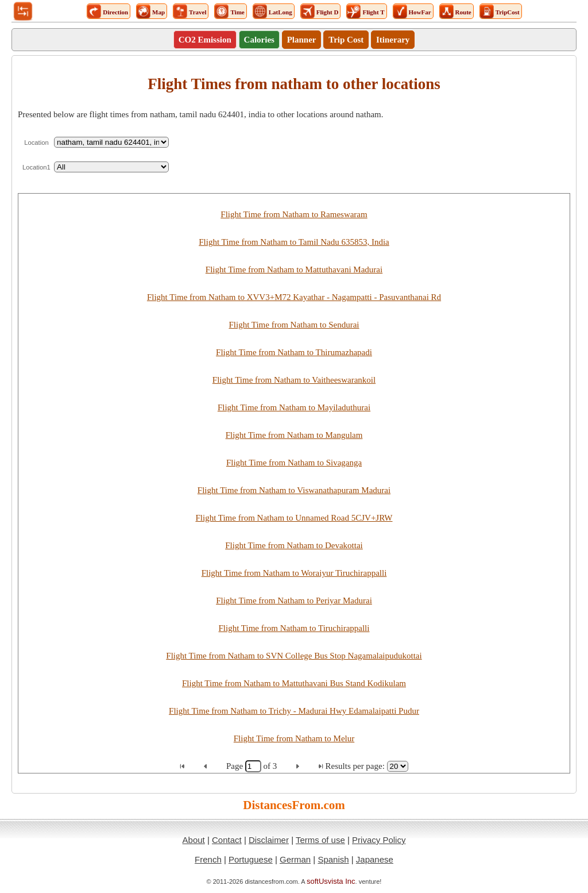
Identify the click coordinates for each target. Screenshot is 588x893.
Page (236, 766)
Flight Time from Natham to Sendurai (294, 325)
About (194, 840)
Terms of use (320, 840)
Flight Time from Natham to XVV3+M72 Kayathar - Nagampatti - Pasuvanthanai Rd (294, 297)
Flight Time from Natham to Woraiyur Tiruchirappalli (294, 573)
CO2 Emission (205, 40)
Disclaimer (269, 840)
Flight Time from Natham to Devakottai (294, 545)
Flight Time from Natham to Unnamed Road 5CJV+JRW (294, 518)
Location (36, 143)
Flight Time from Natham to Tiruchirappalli (294, 628)
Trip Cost (346, 40)
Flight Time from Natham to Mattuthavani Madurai (294, 270)
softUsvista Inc (331, 881)
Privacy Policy (379, 840)
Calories (259, 40)
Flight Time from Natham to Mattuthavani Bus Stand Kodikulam (294, 683)
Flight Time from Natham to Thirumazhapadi (294, 352)
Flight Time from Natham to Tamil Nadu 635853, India (294, 242)
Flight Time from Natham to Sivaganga (294, 463)
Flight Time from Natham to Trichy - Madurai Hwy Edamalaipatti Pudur (294, 711)
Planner (302, 40)
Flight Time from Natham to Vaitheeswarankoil (294, 380)
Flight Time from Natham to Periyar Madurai (294, 601)
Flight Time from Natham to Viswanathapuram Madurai (294, 490)
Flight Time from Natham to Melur (294, 738)
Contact (227, 840)
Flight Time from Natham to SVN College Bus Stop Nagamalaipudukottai (294, 656)
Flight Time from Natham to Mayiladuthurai (294, 407)
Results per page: (355, 766)
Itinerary (393, 40)
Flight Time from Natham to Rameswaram (294, 214)
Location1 (36, 167)
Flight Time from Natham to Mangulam (294, 435)
